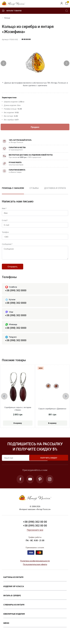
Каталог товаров (12, 11)
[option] (34, 191)
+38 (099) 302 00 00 (35, 532)
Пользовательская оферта (35, 571)
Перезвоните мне (35, 536)
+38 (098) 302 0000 (16, 308)
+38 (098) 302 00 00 (35, 528)
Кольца (7, 18)
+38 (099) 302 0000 (16, 295)
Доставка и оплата (55, 188)
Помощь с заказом (13, 188)
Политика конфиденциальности (35, 567)
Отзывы (34, 188)
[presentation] (3, 63)
